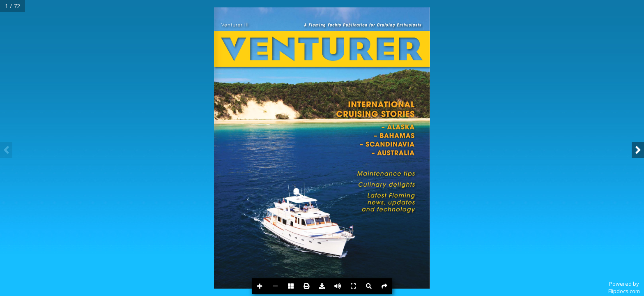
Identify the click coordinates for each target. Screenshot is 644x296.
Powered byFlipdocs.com (624, 287)
